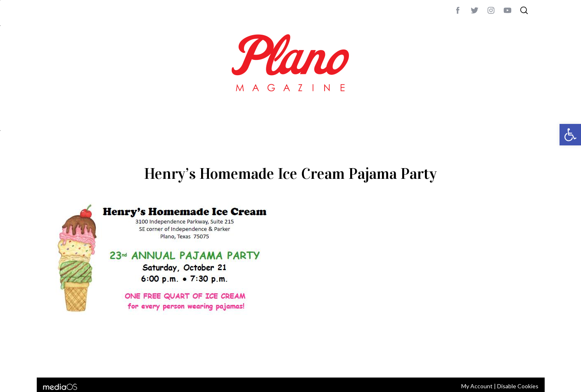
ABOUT (58, 360)
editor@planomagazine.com (297, 360)
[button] (570, 135)
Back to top (510, 360)
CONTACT (82, 360)
